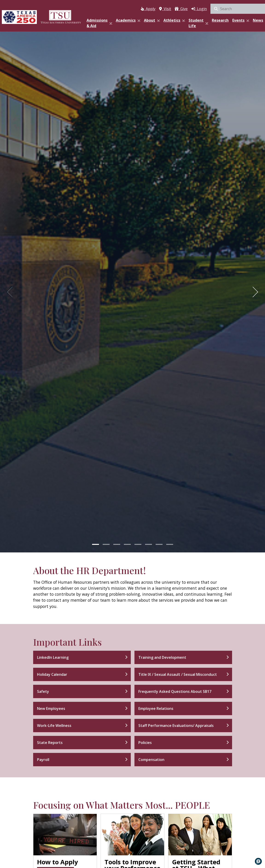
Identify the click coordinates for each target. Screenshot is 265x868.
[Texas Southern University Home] (61, 17)
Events (241, 20)
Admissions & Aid (99, 23)
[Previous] (11, 292)
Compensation (151, 760)
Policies (145, 743)
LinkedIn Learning (53, 657)
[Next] (254, 292)
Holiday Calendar (52, 674)
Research (220, 20)
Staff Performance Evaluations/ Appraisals (176, 726)
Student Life (198, 23)
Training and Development (162, 657)
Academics (128, 20)
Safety (43, 691)
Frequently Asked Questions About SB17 (175, 691)
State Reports (50, 743)
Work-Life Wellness (54, 726)
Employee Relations (156, 708)
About (152, 20)
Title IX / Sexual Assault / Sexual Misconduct (178, 674)
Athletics (174, 20)
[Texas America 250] (19, 17)
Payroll (43, 760)
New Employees (51, 708)
